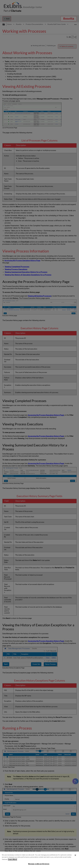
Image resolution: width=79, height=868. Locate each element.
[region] (39, 860)
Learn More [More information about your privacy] (13, 859)
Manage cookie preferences (39, 864)
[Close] (75, 855)
